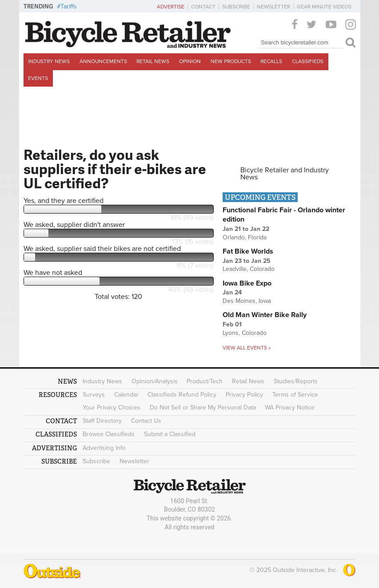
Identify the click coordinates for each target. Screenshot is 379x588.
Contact (203, 7)
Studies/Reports (296, 381)
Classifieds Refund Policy (182, 395)
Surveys (94, 395)
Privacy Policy (244, 395)
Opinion (190, 61)
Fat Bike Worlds (248, 251)
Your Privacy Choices (112, 407)
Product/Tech (205, 381)
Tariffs (69, 6)
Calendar (126, 395)
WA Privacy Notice (290, 407)
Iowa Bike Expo (247, 283)
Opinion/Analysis (155, 381)
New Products (231, 61)
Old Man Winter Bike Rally (265, 315)
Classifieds (308, 61)
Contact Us (146, 421)
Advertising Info (104, 448)
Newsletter (273, 7)
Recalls (271, 61)
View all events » (247, 348)
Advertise (171, 7)
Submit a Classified (170, 434)
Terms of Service (295, 395)
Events (38, 78)
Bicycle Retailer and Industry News (285, 174)
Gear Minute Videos (324, 7)
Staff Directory (102, 421)
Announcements (103, 61)
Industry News (49, 61)
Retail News (153, 61)
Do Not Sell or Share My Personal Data (203, 407)
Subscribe (236, 7)
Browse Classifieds (109, 434)
